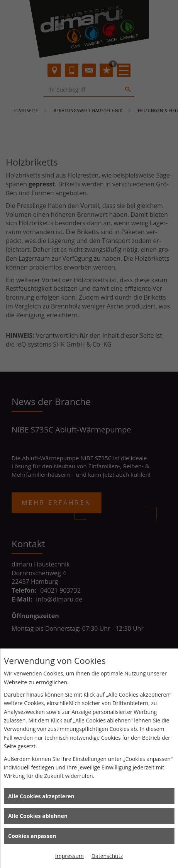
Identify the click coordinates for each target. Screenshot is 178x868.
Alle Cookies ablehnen (38, 816)
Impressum (70, 856)
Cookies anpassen (32, 836)
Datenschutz (107, 856)
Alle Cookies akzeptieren (41, 796)
